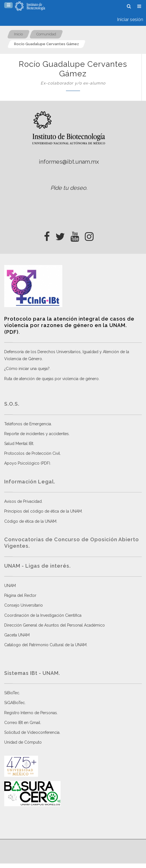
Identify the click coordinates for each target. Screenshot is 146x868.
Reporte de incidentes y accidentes (36, 434)
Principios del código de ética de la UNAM (43, 511)
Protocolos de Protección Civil (32, 453)
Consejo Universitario (24, 605)
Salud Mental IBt (19, 444)
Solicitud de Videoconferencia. (32, 732)
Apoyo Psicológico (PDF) (27, 463)
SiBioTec (12, 693)
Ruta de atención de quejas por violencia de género (51, 379)
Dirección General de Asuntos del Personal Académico (55, 625)
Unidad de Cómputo (23, 742)
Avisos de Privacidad (23, 501)
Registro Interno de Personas (31, 713)
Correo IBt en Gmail (22, 723)
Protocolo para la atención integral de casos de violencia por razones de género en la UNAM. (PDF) (69, 325)
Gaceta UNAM (17, 635)
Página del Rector (20, 595)
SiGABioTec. (15, 703)
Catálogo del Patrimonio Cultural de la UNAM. (46, 645)
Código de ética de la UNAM (30, 521)
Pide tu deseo (68, 188)
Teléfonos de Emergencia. (28, 424)
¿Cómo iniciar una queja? (27, 369)
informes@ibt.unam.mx (69, 162)
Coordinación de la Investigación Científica (43, 615)
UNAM (10, 586)
